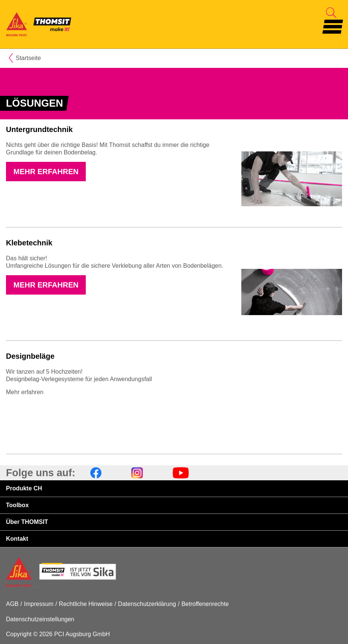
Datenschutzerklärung (147, 604)
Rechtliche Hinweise (86, 604)
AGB (12, 604)
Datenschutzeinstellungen (40, 619)
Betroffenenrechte (205, 604)
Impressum (39, 604)
